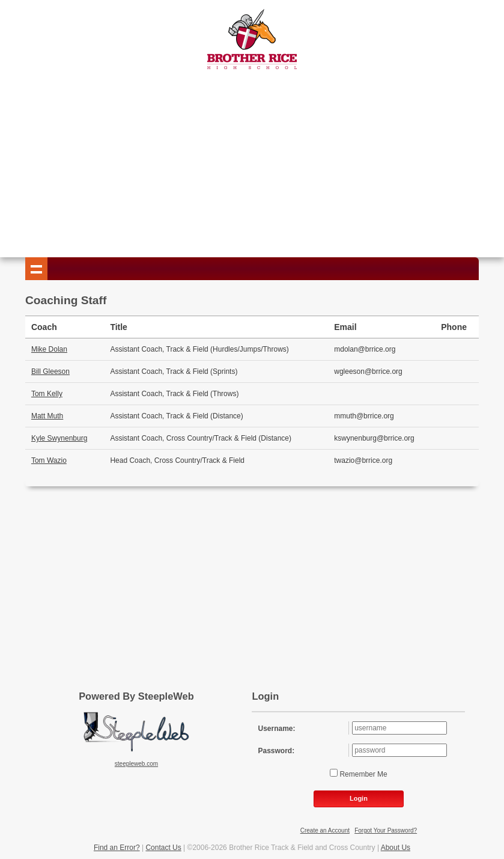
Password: (276, 751)
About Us (396, 848)
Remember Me (363, 774)
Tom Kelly (47, 394)
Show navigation (37, 269)
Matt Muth (47, 416)
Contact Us (163, 848)
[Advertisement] (252, 161)
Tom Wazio (49, 460)
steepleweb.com (136, 764)
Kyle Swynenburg (59, 438)
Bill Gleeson (50, 371)
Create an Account (325, 830)
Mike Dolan (49, 349)
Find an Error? (117, 848)
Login (359, 798)
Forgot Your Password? (386, 830)
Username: (276, 729)
